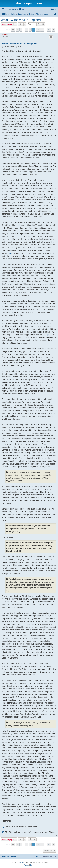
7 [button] (27, 30)
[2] (47, 335)
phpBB (21, 862)
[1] (10, 253)
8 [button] (30, 30)
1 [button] (21, 30)
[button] (13, 30)
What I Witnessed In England (21, 20)
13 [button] (49, 30)
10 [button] (38, 30)
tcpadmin (5, 35)
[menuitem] (11, 9)
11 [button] (42, 30)
